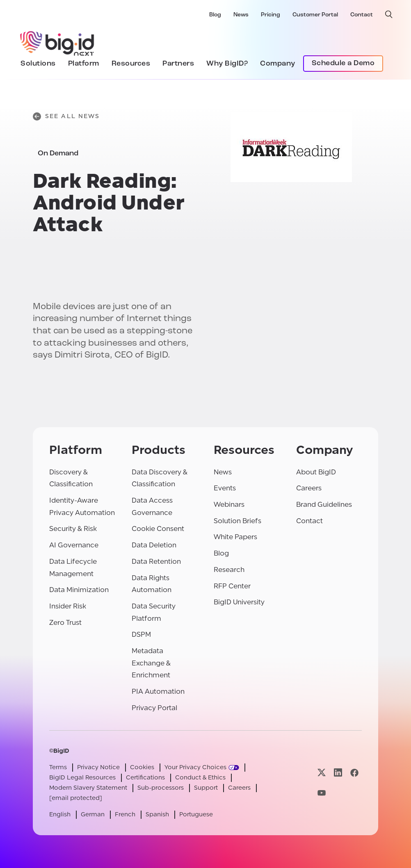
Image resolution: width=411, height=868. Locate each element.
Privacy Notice (98, 767)
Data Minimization (79, 590)
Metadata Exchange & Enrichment (151, 663)
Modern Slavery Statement (88, 788)
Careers (309, 488)
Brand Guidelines (324, 505)
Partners (178, 64)
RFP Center (232, 586)
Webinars (229, 505)
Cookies (142, 767)
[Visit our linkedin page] (338, 773)
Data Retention (156, 562)
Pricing (271, 15)
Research (229, 570)
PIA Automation (158, 691)
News (241, 15)
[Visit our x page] (322, 773)
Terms (58, 767)
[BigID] (57, 42)
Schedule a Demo (343, 63)
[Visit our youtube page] (322, 793)
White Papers (235, 537)
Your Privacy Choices (195, 767)
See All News (66, 116)
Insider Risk (68, 606)
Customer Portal (315, 15)
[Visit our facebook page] (354, 773)
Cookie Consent (158, 529)
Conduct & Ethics (200, 778)
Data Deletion (154, 545)
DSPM (141, 634)
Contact (362, 15)
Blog (215, 15)
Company (278, 64)
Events (225, 488)
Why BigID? (227, 64)
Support (206, 788)
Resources (131, 64)
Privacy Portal (154, 708)
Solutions (38, 64)
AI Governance (74, 545)
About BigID (316, 472)
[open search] (389, 14)
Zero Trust (65, 623)
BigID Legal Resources (82, 778)
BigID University (239, 602)
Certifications (145, 778)
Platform (84, 64)
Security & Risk (73, 529)
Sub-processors (161, 788)
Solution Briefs (237, 521)
